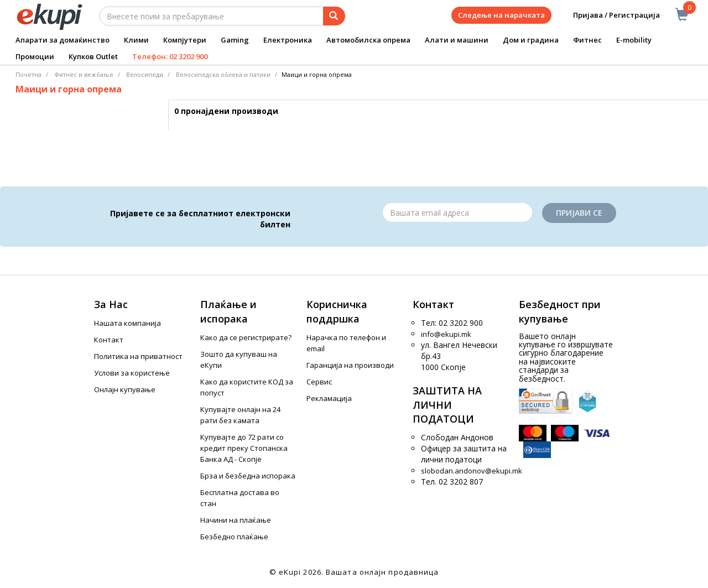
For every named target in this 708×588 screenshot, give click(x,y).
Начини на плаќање (236, 520)
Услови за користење (132, 373)
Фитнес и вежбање (84, 74)
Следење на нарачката (501, 15)
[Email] (457, 212)
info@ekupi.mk (446, 334)
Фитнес (587, 40)
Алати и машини (457, 40)
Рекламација (329, 398)
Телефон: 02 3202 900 (170, 56)
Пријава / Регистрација (609, 15)
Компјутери (185, 40)
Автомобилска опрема (368, 40)
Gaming (235, 40)
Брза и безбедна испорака (248, 476)
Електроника (288, 40)
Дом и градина (531, 40)
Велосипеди (145, 74)
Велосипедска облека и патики (223, 74)
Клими (136, 40)
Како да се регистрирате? (246, 337)
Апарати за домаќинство (63, 40)
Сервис (319, 382)
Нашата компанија (127, 323)
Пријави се (579, 213)
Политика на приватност (138, 356)
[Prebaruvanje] (334, 16)
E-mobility (634, 40)
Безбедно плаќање (234, 537)
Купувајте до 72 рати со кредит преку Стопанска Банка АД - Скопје (244, 448)
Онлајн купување (125, 389)
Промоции (35, 56)
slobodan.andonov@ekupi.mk (472, 471)
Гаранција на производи (350, 365)
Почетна (28, 74)
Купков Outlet (93, 56)
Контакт (109, 340)
